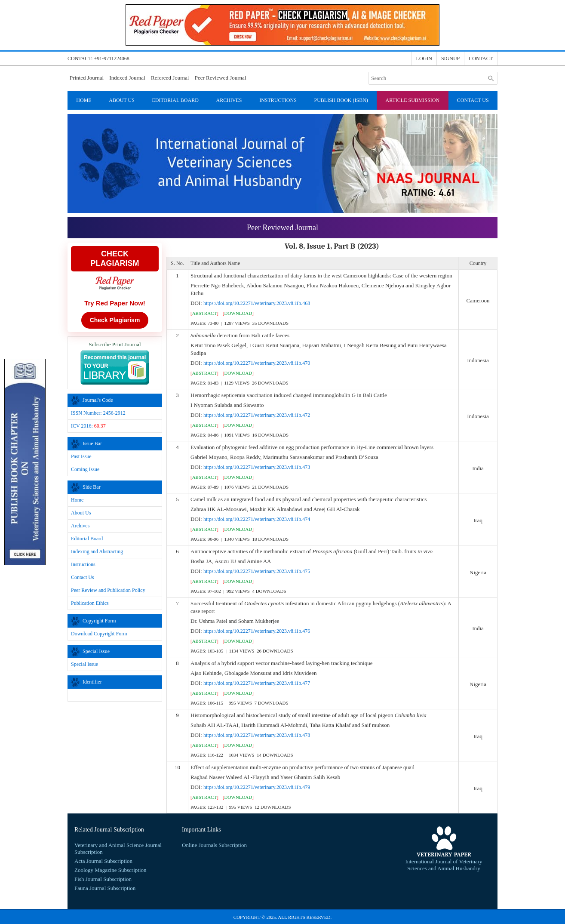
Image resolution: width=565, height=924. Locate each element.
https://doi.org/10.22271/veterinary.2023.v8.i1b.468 (257, 303)
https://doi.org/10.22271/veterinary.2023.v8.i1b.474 (257, 519)
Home (84, 100)
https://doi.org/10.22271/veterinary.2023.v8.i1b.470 (257, 363)
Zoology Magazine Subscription (111, 870)
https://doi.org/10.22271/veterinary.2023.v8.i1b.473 (257, 467)
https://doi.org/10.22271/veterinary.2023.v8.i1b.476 (257, 631)
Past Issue (81, 456)
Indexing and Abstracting (97, 551)
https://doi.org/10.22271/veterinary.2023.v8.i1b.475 (257, 571)
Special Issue (84, 664)
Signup (450, 59)
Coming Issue (85, 469)
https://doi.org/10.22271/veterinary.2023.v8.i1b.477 (257, 683)
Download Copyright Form (99, 634)
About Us (121, 100)
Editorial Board (175, 100)
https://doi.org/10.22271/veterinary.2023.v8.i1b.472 (257, 415)
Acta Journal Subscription (103, 861)
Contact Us (473, 100)
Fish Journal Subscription (103, 879)
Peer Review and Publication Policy (108, 590)
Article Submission (413, 100)
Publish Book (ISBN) (341, 100)
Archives (229, 100)
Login (424, 59)
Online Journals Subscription (214, 845)
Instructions (278, 100)
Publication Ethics (90, 603)
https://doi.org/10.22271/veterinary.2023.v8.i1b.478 (257, 735)
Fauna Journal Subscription (105, 888)
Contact (481, 59)
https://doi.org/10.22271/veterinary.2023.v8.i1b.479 (257, 787)
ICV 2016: (88, 426)
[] (204, 313)
